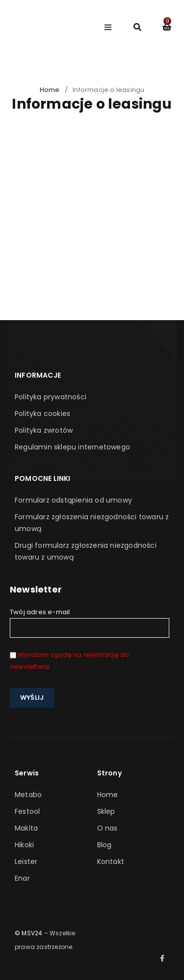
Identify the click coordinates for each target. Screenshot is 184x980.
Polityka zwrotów (44, 430)
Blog (105, 845)
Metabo (28, 795)
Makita (26, 828)
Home (50, 90)
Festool (27, 811)
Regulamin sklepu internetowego (72, 447)
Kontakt (111, 861)
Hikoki (24, 845)
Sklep (106, 811)
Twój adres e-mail (90, 623)
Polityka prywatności (51, 397)
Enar (22, 878)
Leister (26, 861)
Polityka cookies (42, 414)
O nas (107, 828)
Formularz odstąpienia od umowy (73, 500)
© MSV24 (28, 933)
